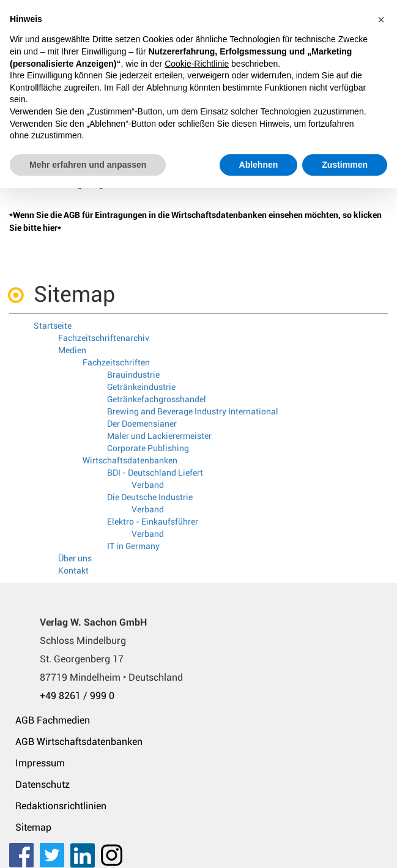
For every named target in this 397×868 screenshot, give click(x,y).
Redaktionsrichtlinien (61, 806)
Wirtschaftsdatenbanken (130, 460)
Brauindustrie (133, 375)
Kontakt (73, 571)
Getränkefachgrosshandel (157, 399)
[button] (381, 20)
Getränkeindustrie (141, 387)
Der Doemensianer (142, 424)
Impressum (40, 763)
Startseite (53, 326)
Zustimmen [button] (345, 165)
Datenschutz (43, 784)
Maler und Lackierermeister (159, 436)
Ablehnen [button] (259, 165)
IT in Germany (133, 546)
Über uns (75, 558)
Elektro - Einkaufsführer (153, 522)
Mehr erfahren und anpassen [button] (88, 165)
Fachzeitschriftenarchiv (104, 338)
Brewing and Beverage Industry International (193, 411)
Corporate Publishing (148, 448)
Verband (148, 485)
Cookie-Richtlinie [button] (197, 64)
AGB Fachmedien (53, 720)
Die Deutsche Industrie (150, 497)
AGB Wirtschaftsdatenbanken (79, 742)
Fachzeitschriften (116, 362)
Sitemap (33, 827)
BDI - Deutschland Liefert (155, 473)
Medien (72, 350)
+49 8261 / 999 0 (77, 696)
